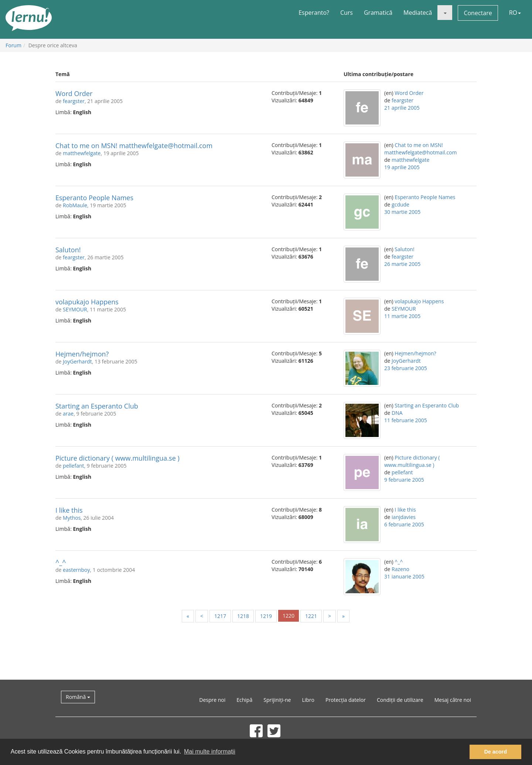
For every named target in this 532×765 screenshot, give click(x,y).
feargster (74, 101)
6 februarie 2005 (404, 524)
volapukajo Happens (87, 302)
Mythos (72, 518)
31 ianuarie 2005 (404, 576)
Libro (308, 700)
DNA (397, 413)
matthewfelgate (82, 153)
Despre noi (212, 700)
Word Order (74, 93)
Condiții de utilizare (400, 700)
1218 (243, 616)
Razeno (400, 569)
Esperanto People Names (94, 198)
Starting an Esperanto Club (97, 406)
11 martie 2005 (402, 316)
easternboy (76, 570)
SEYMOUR (75, 309)
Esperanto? (314, 13)
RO (515, 13)
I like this (69, 510)
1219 (266, 616)
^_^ (61, 562)
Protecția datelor (346, 700)
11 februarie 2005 (406, 420)
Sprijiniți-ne (277, 700)
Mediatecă (418, 13)
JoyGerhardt (77, 361)
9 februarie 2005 (404, 480)
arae (68, 414)
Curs (347, 13)
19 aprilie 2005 (402, 167)
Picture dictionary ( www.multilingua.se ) (117, 458)
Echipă (244, 700)
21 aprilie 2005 (402, 108)
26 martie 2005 (402, 264)
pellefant (73, 466)
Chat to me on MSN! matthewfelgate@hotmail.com (134, 146)
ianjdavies (404, 517)
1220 (289, 616)
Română (78, 697)
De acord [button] (495, 752)
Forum (13, 45)
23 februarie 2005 (406, 368)
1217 (220, 616)
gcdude (400, 204)
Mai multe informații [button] (210, 752)
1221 (311, 616)
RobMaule (75, 205)
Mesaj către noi (453, 700)
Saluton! (68, 250)
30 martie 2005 (402, 212)
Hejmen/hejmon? (82, 354)
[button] (445, 13)
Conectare (478, 13)
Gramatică (378, 13)
